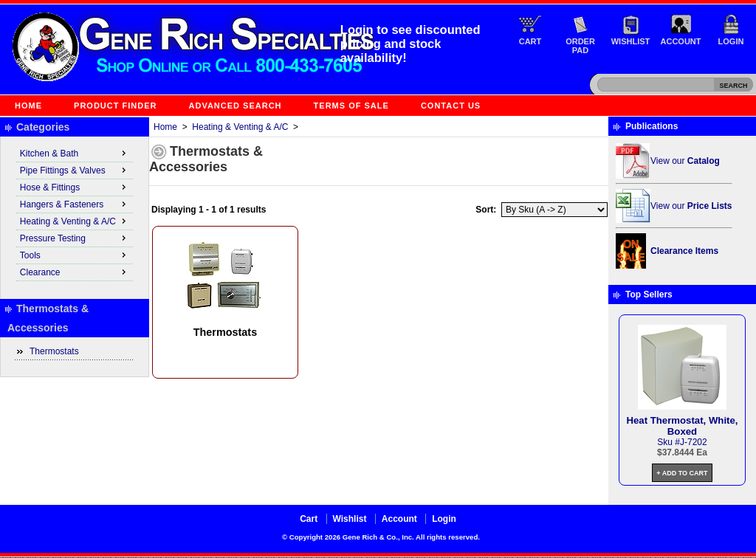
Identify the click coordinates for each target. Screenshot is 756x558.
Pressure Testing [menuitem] (75, 238)
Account (681, 41)
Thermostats (54, 351)
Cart (530, 41)
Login (731, 41)
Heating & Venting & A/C (240, 127)
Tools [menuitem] (75, 255)
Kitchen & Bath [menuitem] (75, 153)
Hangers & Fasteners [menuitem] (75, 204)
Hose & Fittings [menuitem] (75, 187)
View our (685, 161)
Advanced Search (236, 106)
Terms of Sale (351, 106)
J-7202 (694, 442)
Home (28, 106)
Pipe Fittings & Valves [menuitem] (75, 170)
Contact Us (451, 106)
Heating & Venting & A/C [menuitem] (75, 221)
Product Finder (115, 106)
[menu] (75, 213)
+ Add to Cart (682, 473)
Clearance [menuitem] (75, 272)
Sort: (486, 210)
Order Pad (580, 46)
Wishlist (631, 41)
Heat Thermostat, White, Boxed (683, 426)
